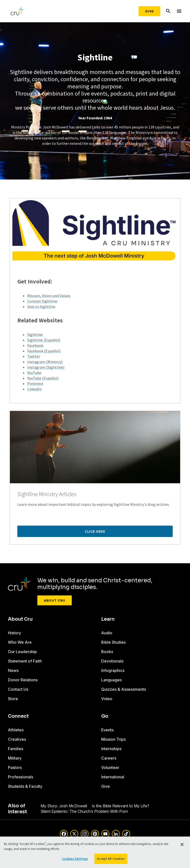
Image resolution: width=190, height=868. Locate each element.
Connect (18, 716)
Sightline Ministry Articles (47, 494)
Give (149, 11)
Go (105, 716)
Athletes (16, 730)
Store (13, 699)
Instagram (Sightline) (46, 367)
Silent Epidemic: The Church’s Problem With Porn (84, 811)
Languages (111, 680)
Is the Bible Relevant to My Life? (120, 806)
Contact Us (18, 689)
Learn (108, 619)
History (14, 633)
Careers (109, 758)
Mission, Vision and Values (49, 296)
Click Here (95, 531)
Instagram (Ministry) (45, 362)
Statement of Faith (25, 661)
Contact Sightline (42, 301)
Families (16, 749)
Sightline (35, 334)
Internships (111, 749)
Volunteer (110, 767)
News (13, 670)
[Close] (182, 844)
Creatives (17, 739)
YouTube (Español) (43, 378)
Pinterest (35, 383)
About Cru (55, 600)
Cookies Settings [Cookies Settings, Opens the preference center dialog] (75, 859)
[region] (95, 852)
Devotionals (112, 661)
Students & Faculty (25, 786)
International (113, 777)
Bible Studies (113, 642)
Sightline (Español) (44, 340)
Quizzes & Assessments (124, 689)
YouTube (34, 373)
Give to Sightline (41, 306)
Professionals (21, 777)
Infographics (113, 670)
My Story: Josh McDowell (64, 806)
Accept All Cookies (111, 859)
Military (15, 758)
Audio (107, 633)
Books (107, 652)
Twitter (34, 356)
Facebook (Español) (44, 351)
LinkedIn (35, 389)
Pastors (15, 767)
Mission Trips (113, 739)
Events (107, 730)
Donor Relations (23, 680)
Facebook (35, 345)
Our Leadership (22, 652)
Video (107, 699)
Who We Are (20, 642)
